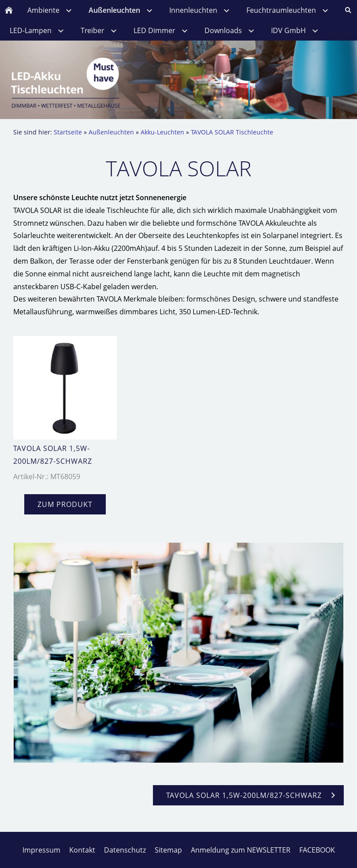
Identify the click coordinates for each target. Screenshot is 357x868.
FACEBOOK (317, 850)
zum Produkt (65, 504)
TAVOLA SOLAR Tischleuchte (232, 132)
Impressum (41, 850)
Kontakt (82, 850)
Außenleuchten (111, 132)
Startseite (68, 132)
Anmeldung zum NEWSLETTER (241, 850)
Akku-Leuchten (162, 132)
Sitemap (168, 850)
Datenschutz (125, 850)
